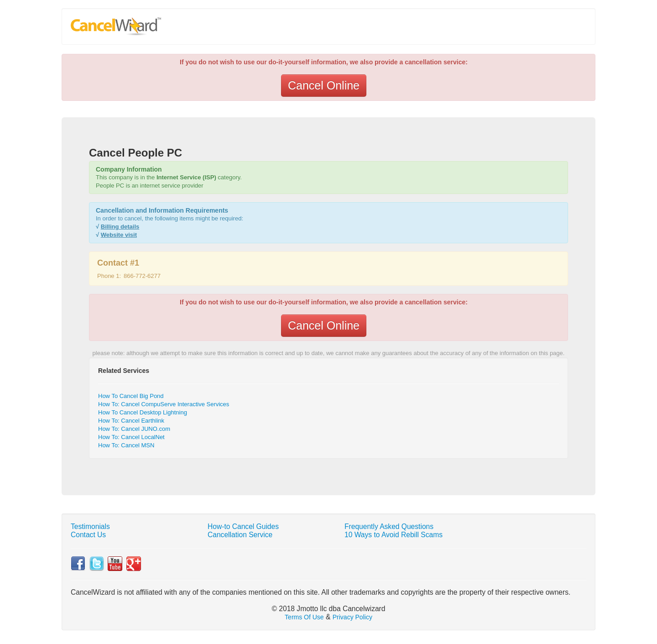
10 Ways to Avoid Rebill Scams (394, 535)
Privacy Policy (352, 617)
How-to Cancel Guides (243, 526)
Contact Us (88, 535)
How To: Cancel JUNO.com (134, 429)
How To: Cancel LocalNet (131, 437)
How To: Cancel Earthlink (131, 421)
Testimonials (90, 526)
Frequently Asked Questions (389, 526)
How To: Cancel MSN (126, 445)
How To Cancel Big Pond (131, 396)
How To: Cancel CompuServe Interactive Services (164, 404)
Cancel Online (324, 85)
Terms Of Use (304, 617)
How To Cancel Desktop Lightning (143, 412)
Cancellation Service (240, 535)
